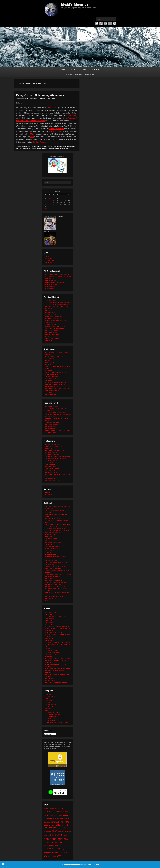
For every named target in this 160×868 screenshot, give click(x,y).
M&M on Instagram (51, 278)
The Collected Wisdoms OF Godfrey (56, 660)
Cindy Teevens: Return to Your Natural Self (58, 525)
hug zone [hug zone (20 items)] (60, 831)
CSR (17, 148)
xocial (47, 600)
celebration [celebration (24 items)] (60, 819)
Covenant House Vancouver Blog (55, 529)
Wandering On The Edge (52, 480)
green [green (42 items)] (46, 825)
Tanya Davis (49, 656)
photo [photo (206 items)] (47, 839)
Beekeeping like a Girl (52, 406)
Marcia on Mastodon (51, 284)
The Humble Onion (51, 426)
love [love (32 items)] (64, 835)
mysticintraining (50, 550)
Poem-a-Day (49, 648)
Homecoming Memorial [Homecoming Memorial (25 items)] (62, 828)
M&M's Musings (75, 4)
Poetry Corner (51, 720)
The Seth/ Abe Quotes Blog (53, 584)
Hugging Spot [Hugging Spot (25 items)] (48, 831)
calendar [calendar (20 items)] (54, 819)
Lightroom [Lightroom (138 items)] (56, 835)
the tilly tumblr (49, 662)
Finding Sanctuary (50, 534)
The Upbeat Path (50, 428)
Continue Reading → (41, 142)
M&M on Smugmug (51, 280)
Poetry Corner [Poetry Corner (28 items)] (54, 846)
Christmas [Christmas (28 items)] (47, 822)
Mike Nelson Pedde (39, 99)
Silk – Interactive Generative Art (54, 328)
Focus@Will (49, 537)
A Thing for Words (50, 612)
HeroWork (48, 364)
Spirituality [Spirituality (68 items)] (59, 849)
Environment (49, 694)
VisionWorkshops (50, 478)
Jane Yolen (48, 624)
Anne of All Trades (51, 301)
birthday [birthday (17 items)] (60, 815)
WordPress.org (49, 262)
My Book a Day (50, 638)
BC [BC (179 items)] (46, 815)
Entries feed (49, 258)
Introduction (49, 700)
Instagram (114, 23)
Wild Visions (49, 340)
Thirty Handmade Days (52, 334)
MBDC (31, 134)
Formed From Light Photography (55, 450)
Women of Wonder (51, 598)
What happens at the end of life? (55, 596)
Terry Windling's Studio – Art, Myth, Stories (58, 658)
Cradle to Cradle (70, 146)
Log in (47, 256)
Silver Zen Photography (52, 468)
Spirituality (48, 708)
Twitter (101, 23)
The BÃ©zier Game (51, 472)
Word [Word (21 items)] (55, 857)
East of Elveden (50, 363)
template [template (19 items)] (57, 853)
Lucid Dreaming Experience (53, 546)
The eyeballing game (51, 332)
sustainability (37, 148)
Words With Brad (50, 680)
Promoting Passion (51, 466)
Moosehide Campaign (52, 548)
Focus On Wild (49, 448)
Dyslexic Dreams (50, 618)
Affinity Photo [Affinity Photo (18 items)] (66, 812)
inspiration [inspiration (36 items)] (67, 831)
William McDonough (56, 129)
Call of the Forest (50, 359)
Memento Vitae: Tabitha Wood (54, 632)
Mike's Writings (52, 716)
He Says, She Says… (54, 712)
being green (38, 146)
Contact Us (95, 70)
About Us (73, 70)
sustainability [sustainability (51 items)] (49, 852)
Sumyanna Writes (50, 470)
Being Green (53, 108)
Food (47, 698)
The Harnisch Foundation (53, 576)
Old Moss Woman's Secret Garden (55, 458)
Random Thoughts (51, 704)
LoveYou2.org (49, 544)
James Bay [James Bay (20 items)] (47, 835)
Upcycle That (49, 392)
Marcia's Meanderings (54, 714)
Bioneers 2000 (46, 146)
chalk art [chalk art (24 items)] (66, 819)
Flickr (106, 23)
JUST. (47, 541)
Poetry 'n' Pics (51, 718)
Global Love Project (51, 538)
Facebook (97, 23)
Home (63, 70)
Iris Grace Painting (51, 315)
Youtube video (70, 115)
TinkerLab (48, 336)
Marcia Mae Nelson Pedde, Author (55, 282)
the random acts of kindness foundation (57, 582)
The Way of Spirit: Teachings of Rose (56, 586)
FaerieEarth (49, 620)
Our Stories (84, 70)
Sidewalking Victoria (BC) (53, 422)
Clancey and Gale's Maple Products (56, 412)
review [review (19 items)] (60, 846)
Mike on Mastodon (51, 286)
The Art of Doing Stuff (51, 330)
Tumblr (110, 23)
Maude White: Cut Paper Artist (54, 316)
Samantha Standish (51, 560)
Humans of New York (51, 452)
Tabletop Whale (50, 495)
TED (32, 137)
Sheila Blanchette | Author (53, 652)
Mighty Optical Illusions (52, 319)
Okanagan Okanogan (51, 376)
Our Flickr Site (49, 462)
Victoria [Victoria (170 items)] (48, 856)
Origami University (51, 324)
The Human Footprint (51, 386)
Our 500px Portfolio (51, 460)
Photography (49, 702)
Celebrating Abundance (58, 146)
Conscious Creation (51, 527)
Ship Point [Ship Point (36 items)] (50, 849)
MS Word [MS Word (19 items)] (68, 835)
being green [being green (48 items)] (53, 815)
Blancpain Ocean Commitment (54, 357)
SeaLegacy (48, 380)
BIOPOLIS (48, 355)
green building (24, 148)
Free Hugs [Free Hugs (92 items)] (64, 822)
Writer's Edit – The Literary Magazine (56, 682)
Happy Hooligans (50, 312)
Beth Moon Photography (52, 444)
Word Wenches (50, 678)
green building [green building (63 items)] (55, 825)
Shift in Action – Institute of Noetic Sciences (58, 574)
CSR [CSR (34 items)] (52, 822)
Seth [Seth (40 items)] (64, 846)
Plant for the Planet (51, 378)
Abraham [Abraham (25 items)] (47, 809)
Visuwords (48, 672)
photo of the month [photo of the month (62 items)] (52, 843)
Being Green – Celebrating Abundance (40, 95)
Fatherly (47, 311)
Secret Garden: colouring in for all (55, 326)
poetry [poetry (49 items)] (46, 846)
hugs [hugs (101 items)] (55, 831)
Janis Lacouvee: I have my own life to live (57, 626)
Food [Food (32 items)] (56, 822)
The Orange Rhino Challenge (54, 580)
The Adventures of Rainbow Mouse (57, 722)
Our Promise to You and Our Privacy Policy (80, 75)
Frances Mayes (50, 622)
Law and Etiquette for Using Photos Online (58, 456)
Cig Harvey (48, 614)
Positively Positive (50, 554)
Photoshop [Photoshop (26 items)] (64, 843)
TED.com (44, 148)
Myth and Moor (50, 640)
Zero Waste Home (50, 394)
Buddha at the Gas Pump (53, 519)
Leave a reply (51, 99)
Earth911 (48, 360)
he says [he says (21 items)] (64, 825)
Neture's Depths (50, 371)
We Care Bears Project (52, 338)
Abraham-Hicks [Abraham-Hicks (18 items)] (53, 809)
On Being (48, 552)
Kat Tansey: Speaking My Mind (54, 542)
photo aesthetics (50, 464)
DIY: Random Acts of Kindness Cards (56, 616)
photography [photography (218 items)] (60, 839)
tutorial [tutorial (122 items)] (64, 852)
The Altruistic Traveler (51, 424)
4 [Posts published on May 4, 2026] (50, 198)
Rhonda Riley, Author (51, 650)
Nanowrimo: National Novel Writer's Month (58, 642)
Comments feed (50, 260)
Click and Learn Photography (54, 447)
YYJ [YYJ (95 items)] (59, 856)
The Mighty (48, 578)
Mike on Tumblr (50, 288)
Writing (47, 710)
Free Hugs (50, 706)
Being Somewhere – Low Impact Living (57, 353)
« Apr (45, 208)
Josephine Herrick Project (53, 454)
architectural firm (55, 131)
